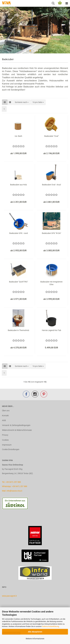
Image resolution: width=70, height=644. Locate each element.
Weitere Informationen (35, 639)
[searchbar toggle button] (53, 3)
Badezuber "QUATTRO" (19, 282)
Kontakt (5, 416)
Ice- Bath (18, 136)
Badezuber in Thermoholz (19, 330)
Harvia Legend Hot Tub (51, 330)
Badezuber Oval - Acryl (51, 185)
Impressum (7, 445)
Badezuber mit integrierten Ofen (51, 283)
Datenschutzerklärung (50, 626)
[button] (5, 102)
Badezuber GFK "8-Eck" (51, 233)
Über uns (6, 411)
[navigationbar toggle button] (67, 3)
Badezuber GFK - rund (19, 233)
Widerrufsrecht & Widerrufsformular (17, 430)
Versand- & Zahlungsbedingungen (16, 425)
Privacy (5, 435)
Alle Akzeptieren (35, 632)
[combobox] (22, 102)
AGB (4, 420)
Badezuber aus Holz (19, 185)
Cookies (5, 440)
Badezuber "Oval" (51, 136)
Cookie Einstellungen (11, 449)
